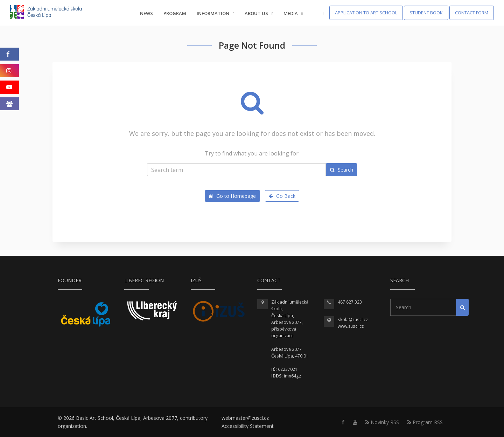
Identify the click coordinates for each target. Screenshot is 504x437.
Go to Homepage (232, 196)
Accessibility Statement (248, 426)
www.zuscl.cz (351, 326)
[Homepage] (51, 13)
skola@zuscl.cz (353, 320)
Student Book (426, 13)
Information (215, 13)
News (146, 13)
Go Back (282, 196)
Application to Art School (366, 13)
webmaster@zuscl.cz (245, 418)
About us (259, 13)
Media (293, 13)
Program (175, 13)
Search (342, 170)
